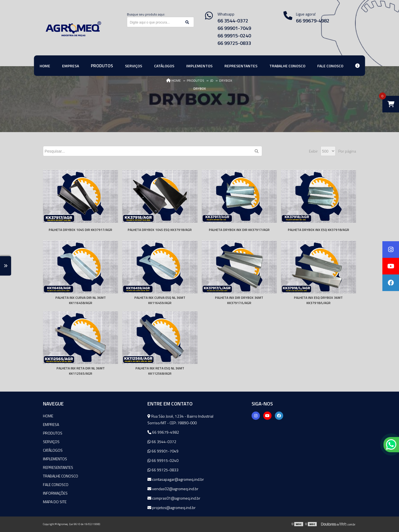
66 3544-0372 (233, 21)
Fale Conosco (56, 485)
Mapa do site (55, 502)
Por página (347, 151)
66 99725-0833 (234, 43)
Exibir (313, 151)
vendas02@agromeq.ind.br (173, 489)
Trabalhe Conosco (61, 476)
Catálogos (53, 450)
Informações (55, 493)
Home (48, 416)
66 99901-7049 (234, 28)
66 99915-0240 (234, 36)
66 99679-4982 (313, 21)
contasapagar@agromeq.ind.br (176, 479)
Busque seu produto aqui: (146, 14)
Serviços (51, 442)
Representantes (58, 467)
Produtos (53, 433)
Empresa (51, 424)
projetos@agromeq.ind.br (172, 507)
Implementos (55, 459)
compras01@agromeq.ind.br (174, 498)
